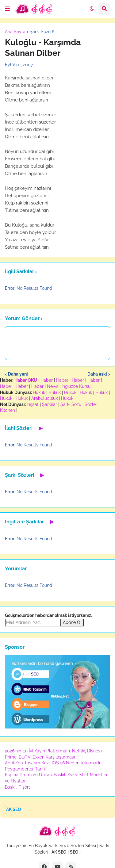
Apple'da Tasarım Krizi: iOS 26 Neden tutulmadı (52, 763)
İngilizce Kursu (76, 386)
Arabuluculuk (44, 398)
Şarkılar (50, 404)
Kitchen (8, 410)
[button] (7, 9)
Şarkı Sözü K (42, 32)
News (53, 386)
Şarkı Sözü (71, 404)
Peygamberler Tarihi (25, 769)
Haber (47, 380)
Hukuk (39, 392)
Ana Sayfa (15, 32)
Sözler (91, 404)
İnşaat (33, 404)
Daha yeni (18, 374)
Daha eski (97, 374)
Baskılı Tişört (17, 787)
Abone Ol (72, 622)
